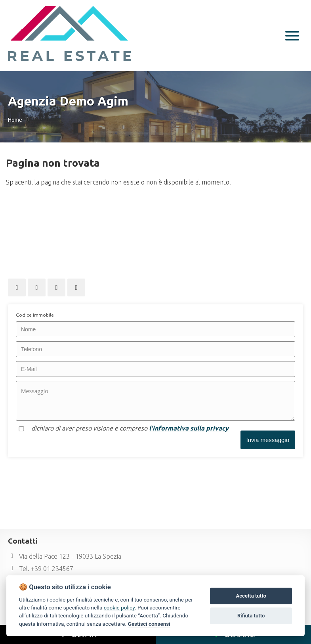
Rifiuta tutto (251, 616)
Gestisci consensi (149, 624)
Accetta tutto (251, 596)
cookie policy (119, 607)
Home (15, 120)
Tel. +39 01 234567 (41, 569)
